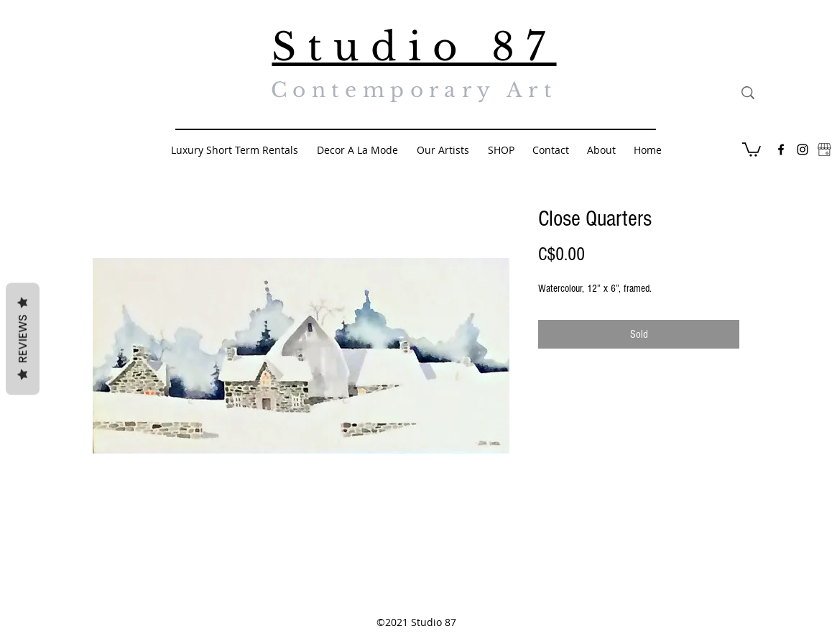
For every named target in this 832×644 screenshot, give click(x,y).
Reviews (23, 339)
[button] (752, 149)
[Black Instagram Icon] (803, 149)
